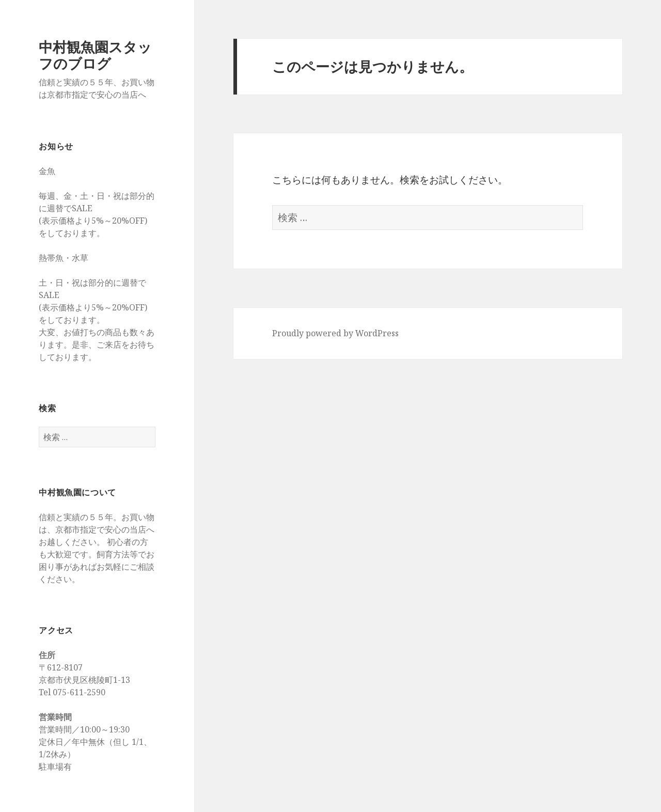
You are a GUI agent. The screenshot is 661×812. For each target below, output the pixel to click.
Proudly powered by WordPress (335, 333)
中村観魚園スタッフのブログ (95, 55)
